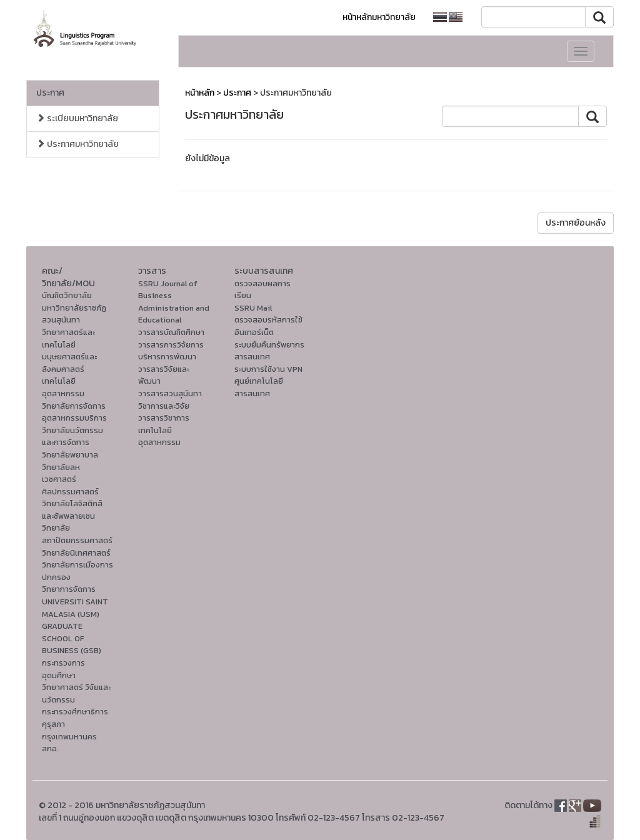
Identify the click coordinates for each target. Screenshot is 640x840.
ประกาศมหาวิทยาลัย (77, 144)
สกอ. (50, 748)
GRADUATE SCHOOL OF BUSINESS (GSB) (72, 638)
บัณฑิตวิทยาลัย (67, 295)
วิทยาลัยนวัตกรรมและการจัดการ (72, 437)
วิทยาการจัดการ (69, 589)
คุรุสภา (53, 724)
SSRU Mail (253, 308)
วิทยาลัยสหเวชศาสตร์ (61, 473)
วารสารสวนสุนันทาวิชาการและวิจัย (170, 400)
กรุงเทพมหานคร (69, 737)
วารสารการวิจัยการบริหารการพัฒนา (171, 351)
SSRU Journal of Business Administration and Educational (174, 302)
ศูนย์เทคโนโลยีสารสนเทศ (259, 387)
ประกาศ (50, 93)
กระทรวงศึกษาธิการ (75, 712)
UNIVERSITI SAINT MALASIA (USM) (75, 608)
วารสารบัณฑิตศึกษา (171, 332)
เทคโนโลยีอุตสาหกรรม (63, 387)
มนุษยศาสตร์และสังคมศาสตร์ (69, 363)
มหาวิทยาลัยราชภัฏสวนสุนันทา (74, 314)
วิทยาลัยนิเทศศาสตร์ (76, 553)
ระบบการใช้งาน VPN (268, 369)
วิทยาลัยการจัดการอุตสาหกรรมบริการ (74, 412)
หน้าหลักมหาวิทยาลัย (379, 17)
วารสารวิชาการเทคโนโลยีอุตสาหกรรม (164, 430)
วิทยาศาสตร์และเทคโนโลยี (68, 338)
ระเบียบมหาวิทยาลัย (77, 118)
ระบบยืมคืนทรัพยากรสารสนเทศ (269, 351)
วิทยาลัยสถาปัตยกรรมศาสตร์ (77, 534)
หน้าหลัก (200, 93)
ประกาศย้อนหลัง (576, 223)
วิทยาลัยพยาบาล (70, 455)
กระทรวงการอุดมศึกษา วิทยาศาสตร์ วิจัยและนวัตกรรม (76, 681)
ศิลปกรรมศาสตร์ (70, 492)
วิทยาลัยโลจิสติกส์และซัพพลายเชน (72, 510)
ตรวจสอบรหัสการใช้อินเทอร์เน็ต (268, 326)
